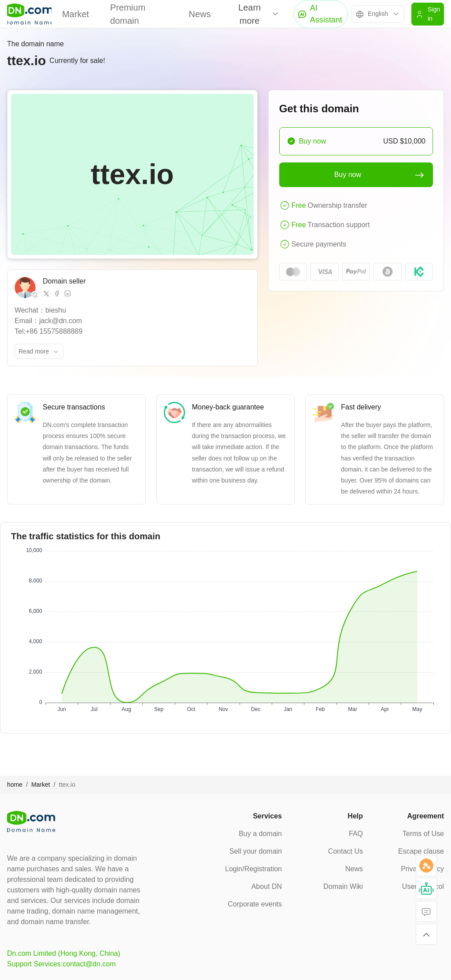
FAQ (356, 834)
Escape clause (421, 851)
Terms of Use (423, 834)
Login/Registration (253, 869)
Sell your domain (256, 851)
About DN (267, 886)
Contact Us (346, 851)
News (200, 14)
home (15, 785)
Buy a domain (260, 834)
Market (76, 14)
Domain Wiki (343, 886)
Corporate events (255, 904)
